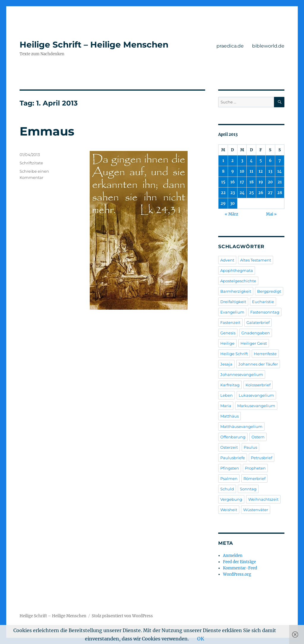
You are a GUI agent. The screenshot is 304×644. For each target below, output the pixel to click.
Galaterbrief (258, 322)
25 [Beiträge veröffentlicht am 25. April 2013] (251, 193)
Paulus (250, 447)
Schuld (227, 489)
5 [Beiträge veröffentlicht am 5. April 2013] (261, 161)
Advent (227, 260)
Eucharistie (263, 302)
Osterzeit (229, 447)
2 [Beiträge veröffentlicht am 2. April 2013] (232, 161)
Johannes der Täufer (258, 364)
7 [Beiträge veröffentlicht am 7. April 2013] (280, 161)
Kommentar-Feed (240, 568)
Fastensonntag (265, 312)
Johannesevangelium (242, 374)
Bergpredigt (269, 291)
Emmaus (47, 131)
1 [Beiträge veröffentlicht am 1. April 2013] (223, 161)
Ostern (258, 437)
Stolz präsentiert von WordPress (122, 616)
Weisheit (229, 510)
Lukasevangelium (256, 395)
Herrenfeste (265, 354)
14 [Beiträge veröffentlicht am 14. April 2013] (280, 171)
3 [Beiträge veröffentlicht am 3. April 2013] (242, 161)
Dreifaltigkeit (233, 302)
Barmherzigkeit (236, 291)
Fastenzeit (230, 322)
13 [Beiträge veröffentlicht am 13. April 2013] (270, 171)
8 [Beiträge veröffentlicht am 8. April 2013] (223, 171)
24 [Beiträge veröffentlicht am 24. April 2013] (242, 193)
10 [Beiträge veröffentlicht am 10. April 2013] (242, 171)
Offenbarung (233, 437)
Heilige (227, 343)
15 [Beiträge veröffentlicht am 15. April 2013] (223, 182)
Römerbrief (254, 478)
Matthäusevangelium (241, 426)
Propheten (255, 468)
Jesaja (226, 364)
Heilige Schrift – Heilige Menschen (94, 45)
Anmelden (233, 556)
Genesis (228, 333)
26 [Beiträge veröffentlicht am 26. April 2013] (261, 193)
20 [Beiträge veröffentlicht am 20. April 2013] (270, 182)
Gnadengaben (256, 333)
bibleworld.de (268, 46)
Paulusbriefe (233, 458)
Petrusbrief (262, 458)
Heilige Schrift (234, 354)
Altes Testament (256, 260)
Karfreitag (230, 385)
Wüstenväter (256, 510)
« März (231, 214)
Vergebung (231, 499)
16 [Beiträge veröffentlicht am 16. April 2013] (233, 182)
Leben (227, 395)
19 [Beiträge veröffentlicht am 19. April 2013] (261, 182)
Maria (226, 406)
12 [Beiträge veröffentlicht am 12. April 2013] (261, 171)
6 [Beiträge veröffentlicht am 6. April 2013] (270, 161)
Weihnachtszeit (263, 499)
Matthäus (229, 416)
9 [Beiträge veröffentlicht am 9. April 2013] (233, 171)
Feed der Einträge (239, 562)
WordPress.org (237, 574)
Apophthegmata (237, 270)
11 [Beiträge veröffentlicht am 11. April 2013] (251, 171)
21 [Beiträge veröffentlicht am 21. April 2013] (280, 182)
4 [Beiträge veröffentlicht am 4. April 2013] (251, 161)
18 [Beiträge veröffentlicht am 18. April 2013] (251, 182)
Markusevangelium (256, 406)
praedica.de (230, 46)
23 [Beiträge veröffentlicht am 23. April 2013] (233, 193)
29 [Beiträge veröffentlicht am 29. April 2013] (223, 203)
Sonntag (248, 489)
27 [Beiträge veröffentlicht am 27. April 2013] (270, 193)
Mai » (271, 214)
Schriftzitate (31, 163)
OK (201, 639)
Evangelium (232, 312)
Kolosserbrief (258, 385)
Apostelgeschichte (238, 281)
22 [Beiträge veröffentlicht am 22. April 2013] (223, 193)
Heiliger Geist (254, 343)
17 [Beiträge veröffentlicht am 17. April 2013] (242, 182)
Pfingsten (230, 468)
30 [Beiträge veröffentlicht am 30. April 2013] (232, 203)
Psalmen (229, 478)
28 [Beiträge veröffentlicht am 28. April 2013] (280, 193)
